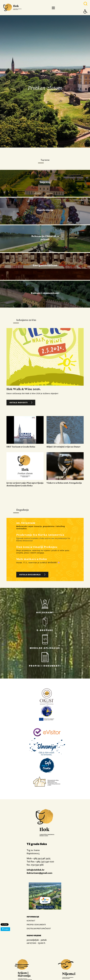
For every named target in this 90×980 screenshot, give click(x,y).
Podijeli (5, 929)
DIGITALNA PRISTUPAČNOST (39, 928)
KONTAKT (31, 921)
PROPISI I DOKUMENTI (36, 925)
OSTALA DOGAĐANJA (33, 575)
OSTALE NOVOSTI (21, 403)
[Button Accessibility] (85, 16)
